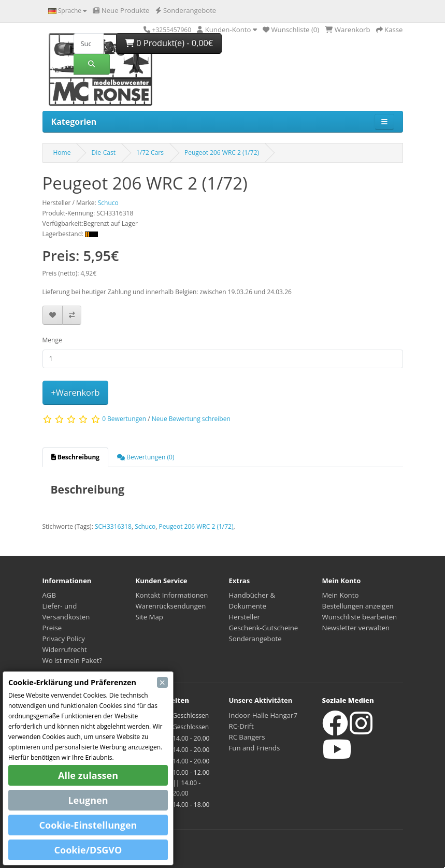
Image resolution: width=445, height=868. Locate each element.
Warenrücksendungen (171, 606)
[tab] (76, 457)
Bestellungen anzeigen (358, 606)
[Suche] (89, 44)
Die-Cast (103, 153)
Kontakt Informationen (172, 595)
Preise (52, 628)
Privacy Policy (64, 639)
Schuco (145, 526)
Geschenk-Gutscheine (264, 628)
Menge (52, 340)
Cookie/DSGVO (88, 850)
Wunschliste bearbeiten (360, 617)
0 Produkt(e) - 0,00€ (169, 43)
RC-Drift (241, 726)
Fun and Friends (255, 748)
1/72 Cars (150, 153)
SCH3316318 (113, 526)
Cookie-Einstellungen (88, 825)
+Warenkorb (76, 393)
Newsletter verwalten (356, 628)
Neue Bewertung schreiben (191, 419)
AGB (49, 595)
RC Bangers (247, 737)
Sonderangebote (255, 639)
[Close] (162, 682)
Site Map (149, 617)
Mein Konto (341, 595)
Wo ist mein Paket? (73, 660)
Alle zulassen (88, 775)
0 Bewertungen (124, 419)
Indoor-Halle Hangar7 (263, 715)
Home (62, 153)
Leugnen (88, 800)
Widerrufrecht (65, 649)
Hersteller (245, 617)
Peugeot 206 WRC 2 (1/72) (222, 153)
